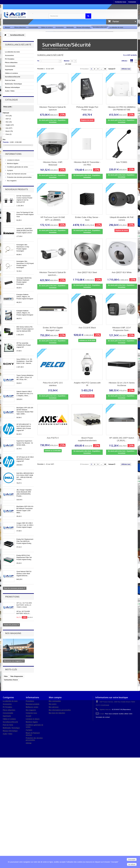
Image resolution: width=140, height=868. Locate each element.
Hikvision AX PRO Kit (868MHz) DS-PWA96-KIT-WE (122, 108)
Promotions (12, 597)
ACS (9, 116)
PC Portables (10, 59)
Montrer (67, 61)
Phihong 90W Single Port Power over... (87, 108)
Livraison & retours (13, 160)
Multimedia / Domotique (13, 84)
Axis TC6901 (122, 162)
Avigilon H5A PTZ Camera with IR (87, 384)
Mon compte (55, 697)
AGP (8, 119)
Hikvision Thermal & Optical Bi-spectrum (53, 108)
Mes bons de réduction (57, 713)
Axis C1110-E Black (87, 328)
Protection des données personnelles (19, 177)
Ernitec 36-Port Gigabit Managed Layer (53, 329)
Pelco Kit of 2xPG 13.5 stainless (53, 384)
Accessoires (60, 27)
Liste (136, 61)
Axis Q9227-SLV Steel (87, 272)
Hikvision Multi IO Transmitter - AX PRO (87, 164)
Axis (9, 128)
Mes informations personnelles (60, 710)
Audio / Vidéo (10, 91)
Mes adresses (54, 707)
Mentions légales (12, 163)
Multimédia (70, 27)
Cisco (8, 134)
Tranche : (6, 142)
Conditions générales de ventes (17, 167)
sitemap (29, 743)
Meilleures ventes (32, 707)
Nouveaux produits (17, 189)
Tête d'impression (17, 676)
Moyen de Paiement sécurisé (16, 174)
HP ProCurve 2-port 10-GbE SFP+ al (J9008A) (53, 219)
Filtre (6, 676)
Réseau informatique (83, 27)
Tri (38, 61)
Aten (9, 122)
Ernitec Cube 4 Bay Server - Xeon (87, 219)
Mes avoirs (53, 704)
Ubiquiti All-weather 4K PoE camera (122, 219)
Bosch (9, 131)
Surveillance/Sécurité (100, 27)
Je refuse (132, 864)
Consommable (33, 27)
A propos (10, 170)
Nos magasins (12, 181)
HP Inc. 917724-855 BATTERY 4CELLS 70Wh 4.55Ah (24, 605)
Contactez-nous (121, 2)
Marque (8, 27)
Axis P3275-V (53, 438)
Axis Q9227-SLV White (122, 272)
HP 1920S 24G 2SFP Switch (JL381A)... (122, 439)
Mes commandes (55, 701)
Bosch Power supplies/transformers (87, 439)
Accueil (28, 716)
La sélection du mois (116, 27)
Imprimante (9, 70)
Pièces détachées (20, 27)
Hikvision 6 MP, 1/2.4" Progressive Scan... (122, 329)
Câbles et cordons (47, 27)
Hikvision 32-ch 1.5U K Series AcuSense (122, 384)
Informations (13, 154)
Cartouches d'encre (11, 680)
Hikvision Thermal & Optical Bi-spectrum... (53, 274)
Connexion (132, 2)
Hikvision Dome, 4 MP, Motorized (53, 164)
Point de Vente (10, 80)
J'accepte (132, 860)
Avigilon (10, 125)
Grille (132, 61)
